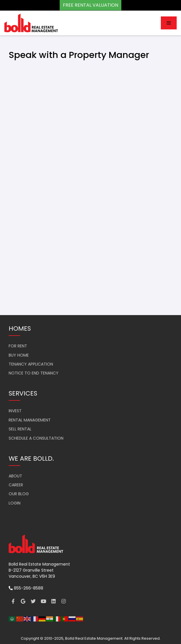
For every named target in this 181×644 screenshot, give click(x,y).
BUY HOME (19, 355)
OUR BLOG (19, 494)
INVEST (15, 411)
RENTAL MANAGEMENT (30, 420)
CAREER (16, 485)
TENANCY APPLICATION (31, 364)
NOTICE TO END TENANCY (34, 373)
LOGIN (15, 503)
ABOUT (15, 476)
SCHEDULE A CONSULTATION (36, 438)
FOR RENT (18, 346)
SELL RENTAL (20, 429)
